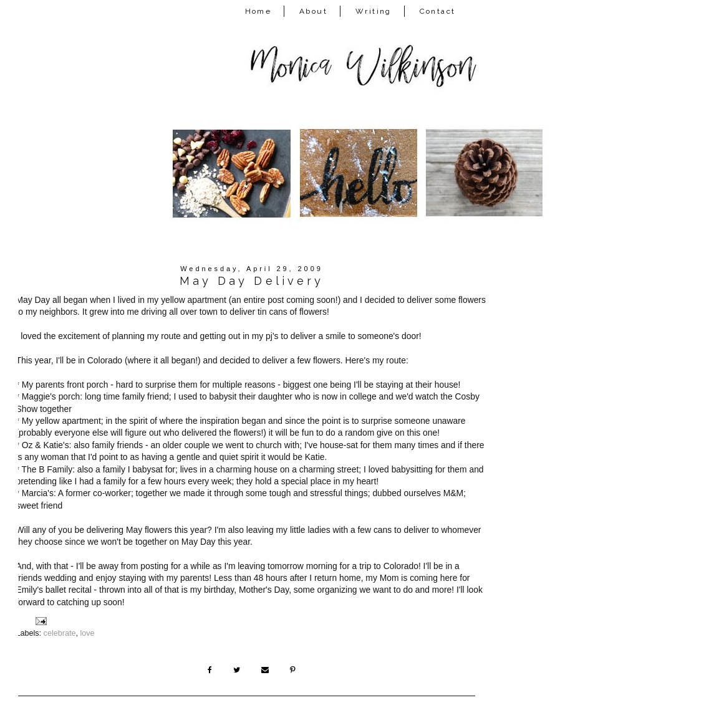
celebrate (60, 633)
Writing (374, 11)
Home (258, 11)
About (313, 11)
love (87, 633)
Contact (438, 11)
